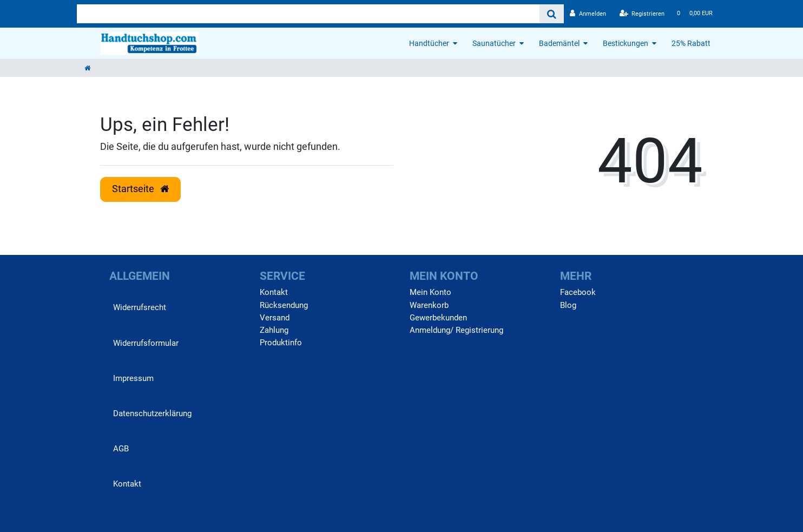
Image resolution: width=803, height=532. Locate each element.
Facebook (578, 292)
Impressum (133, 378)
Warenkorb (429, 305)
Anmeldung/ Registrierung (456, 330)
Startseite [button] (140, 189)
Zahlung (274, 330)
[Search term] (308, 14)
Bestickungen (626, 43)
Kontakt (127, 484)
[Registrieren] (642, 14)
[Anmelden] (588, 14)
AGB (121, 449)
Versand (275, 318)
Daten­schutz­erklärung (152, 413)
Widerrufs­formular (146, 343)
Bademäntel (559, 43)
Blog (568, 305)
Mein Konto (430, 292)
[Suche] (552, 14)
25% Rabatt (691, 43)
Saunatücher (494, 43)
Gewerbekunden (438, 318)
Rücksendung (284, 305)
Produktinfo (281, 343)
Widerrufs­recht (140, 307)
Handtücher (429, 43)
